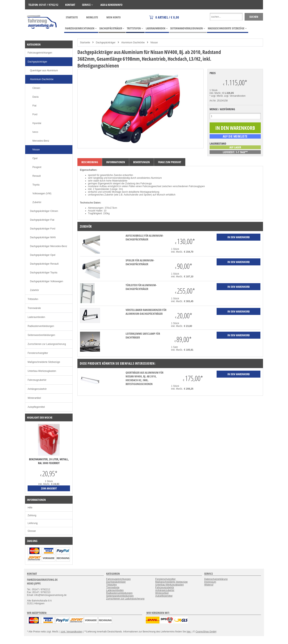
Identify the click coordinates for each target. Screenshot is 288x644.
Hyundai (37, 123)
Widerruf (209, 585)
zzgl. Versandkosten (235, 96)
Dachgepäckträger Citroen (44, 211)
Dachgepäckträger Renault (44, 264)
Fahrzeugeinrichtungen (40, 53)
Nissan (154, 43)
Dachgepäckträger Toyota (44, 273)
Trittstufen (33, 299)
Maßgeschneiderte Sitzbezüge (44, 362)
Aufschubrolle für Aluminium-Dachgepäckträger (144, 237)
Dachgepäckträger (106, 43)
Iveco (35, 132)
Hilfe (30, 508)
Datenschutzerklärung (216, 579)
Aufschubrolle (131, 195)
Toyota (36, 185)
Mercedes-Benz (41, 141)
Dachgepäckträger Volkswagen (46, 281)
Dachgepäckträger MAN (43, 237)
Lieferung (33, 523)
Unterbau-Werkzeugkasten (42, 371)
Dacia (35, 97)
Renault (36, 176)
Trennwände (34, 308)
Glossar (32, 531)
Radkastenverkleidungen (41, 326)
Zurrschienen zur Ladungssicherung (47, 344)
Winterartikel (34, 398)
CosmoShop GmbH (206, 632)
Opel (35, 158)
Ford (35, 114)
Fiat (34, 106)
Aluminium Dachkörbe (133, 43)
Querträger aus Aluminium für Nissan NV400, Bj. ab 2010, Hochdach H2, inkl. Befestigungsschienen (144, 378)
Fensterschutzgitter (38, 353)
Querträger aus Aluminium (44, 70)
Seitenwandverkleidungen (41, 335)
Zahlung (32, 515)
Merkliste (92, 17)
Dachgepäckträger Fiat (42, 220)
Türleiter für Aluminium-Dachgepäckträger (141, 287)
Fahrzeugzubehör (37, 380)
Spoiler (147, 195)
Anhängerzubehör (37, 389)
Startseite (72, 17)
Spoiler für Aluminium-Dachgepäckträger (140, 262)
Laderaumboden (36, 317)
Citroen (36, 88)
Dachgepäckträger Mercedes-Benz (48, 246)
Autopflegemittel (36, 407)
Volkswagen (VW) (42, 193)
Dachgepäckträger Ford (43, 229)
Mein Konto (113, 17)
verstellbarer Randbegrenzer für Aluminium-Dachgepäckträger (146, 312)
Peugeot (37, 167)
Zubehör (37, 202)
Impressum (210, 582)
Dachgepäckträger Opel (43, 255)
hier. (189, 632)
